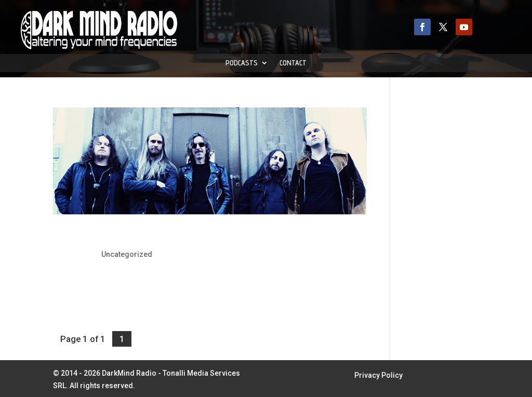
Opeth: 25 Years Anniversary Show (141, 236)
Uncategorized (127, 254)
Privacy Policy (378, 375)
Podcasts (242, 63)
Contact (293, 63)
